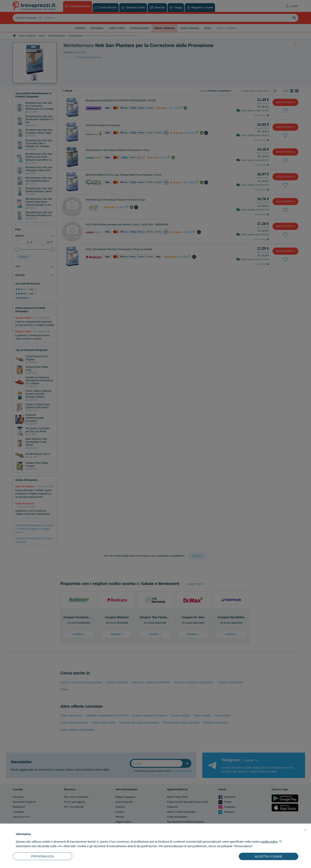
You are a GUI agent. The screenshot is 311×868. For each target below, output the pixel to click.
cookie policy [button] (269, 842)
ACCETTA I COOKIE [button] (269, 856)
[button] (305, 830)
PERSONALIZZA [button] (42, 856)
